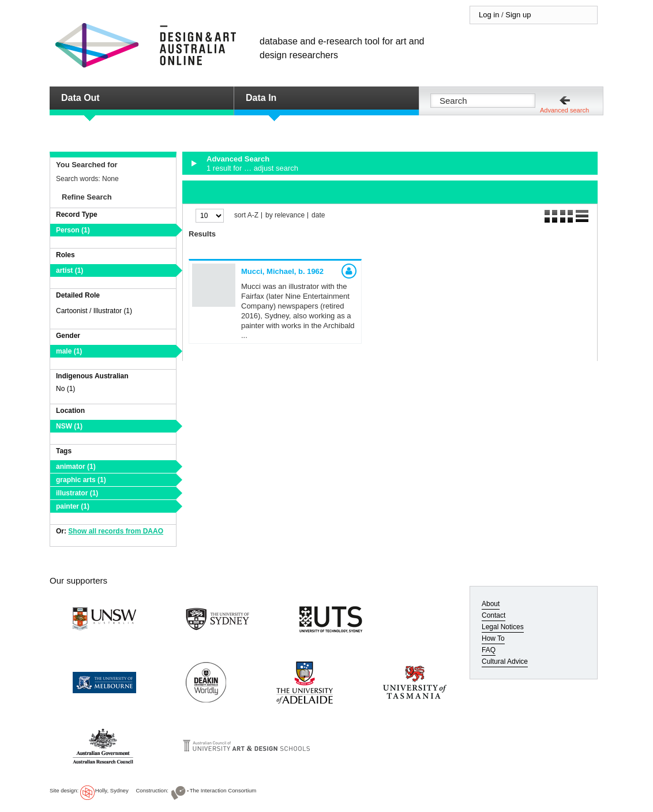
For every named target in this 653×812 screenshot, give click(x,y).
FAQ (489, 650)
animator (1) (76, 467)
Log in (489, 15)
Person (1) (73, 230)
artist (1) (70, 270)
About (491, 604)
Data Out (80, 98)
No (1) (65, 389)
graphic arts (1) (81, 480)
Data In (261, 98)
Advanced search (564, 110)
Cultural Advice (505, 661)
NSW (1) (69, 426)
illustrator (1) (77, 493)
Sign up (518, 15)
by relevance (285, 215)
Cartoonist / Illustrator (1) (94, 311)
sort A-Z (246, 215)
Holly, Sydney (112, 790)
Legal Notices (503, 627)
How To (493, 638)
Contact (493, 615)
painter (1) (73, 506)
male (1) (69, 351)
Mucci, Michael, (282, 271)
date (318, 215)
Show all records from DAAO (116, 531)
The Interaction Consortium (223, 790)
